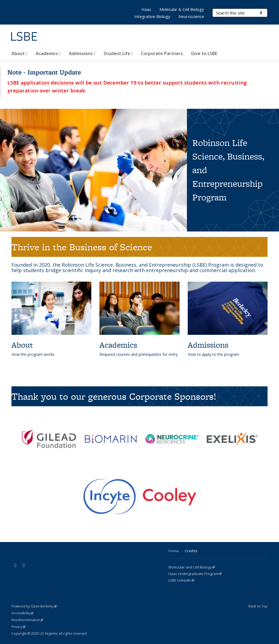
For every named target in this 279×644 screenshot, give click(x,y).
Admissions (82, 53)
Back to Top (258, 606)
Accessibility (22, 613)
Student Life (118, 53)
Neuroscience (191, 16)
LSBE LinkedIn (181, 580)
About (19, 53)
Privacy (19, 627)
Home (174, 551)
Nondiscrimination (27, 620)
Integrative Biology (152, 16)
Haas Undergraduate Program (195, 574)
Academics (48, 53)
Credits (191, 551)
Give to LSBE (204, 53)
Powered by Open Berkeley (34, 606)
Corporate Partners (162, 53)
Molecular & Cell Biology (182, 9)
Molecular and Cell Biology (192, 567)
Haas (146, 9)
